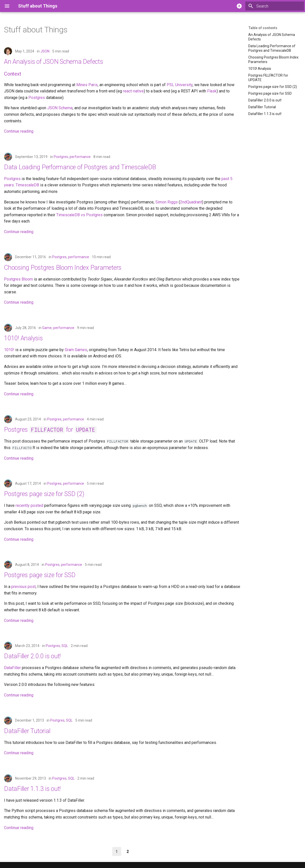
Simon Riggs (167, 202)
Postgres (37, 98)
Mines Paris (87, 85)
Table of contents (263, 28)
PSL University (180, 85)
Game (47, 328)
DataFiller (12, 668)
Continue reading (19, 131)
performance (80, 157)
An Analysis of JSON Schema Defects (54, 62)
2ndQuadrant (191, 202)
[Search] (275, 6)
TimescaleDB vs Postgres (79, 215)
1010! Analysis (23, 338)
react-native (133, 91)
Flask (212, 91)
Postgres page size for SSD (40, 575)
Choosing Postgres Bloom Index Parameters (63, 268)
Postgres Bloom (18, 279)
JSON (45, 51)
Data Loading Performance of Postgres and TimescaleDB (80, 167)
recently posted (29, 505)
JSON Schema (60, 108)
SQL (65, 646)
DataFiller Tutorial (27, 731)
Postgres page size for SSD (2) (44, 494)
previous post (23, 587)
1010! (9, 350)
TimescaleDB (27, 185)
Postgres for (50, 430)
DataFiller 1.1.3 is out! (32, 789)
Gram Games (76, 350)
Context (13, 74)
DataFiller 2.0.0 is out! (32, 656)
